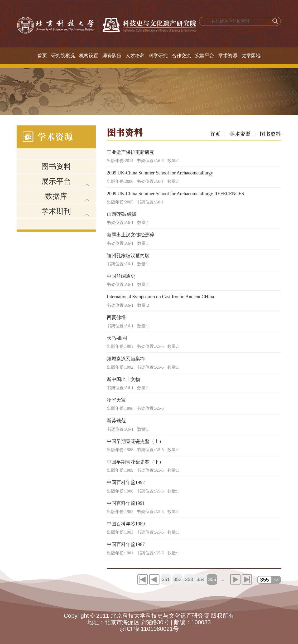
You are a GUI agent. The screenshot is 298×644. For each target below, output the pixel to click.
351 (166, 579)
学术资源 (228, 56)
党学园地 (251, 56)
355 (212, 579)
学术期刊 (56, 211)
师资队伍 (112, 56)
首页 (42, 56)
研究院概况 (63, 56)
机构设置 (89, 56)
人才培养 (135, 56)
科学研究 (158, 56)
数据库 (56, 196)
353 (189, 579)
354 (201, 579)
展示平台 (56, 181)
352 (177, 579)
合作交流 (181, 56)
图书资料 (56, 166)
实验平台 (205, 56)
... (224, 579)
